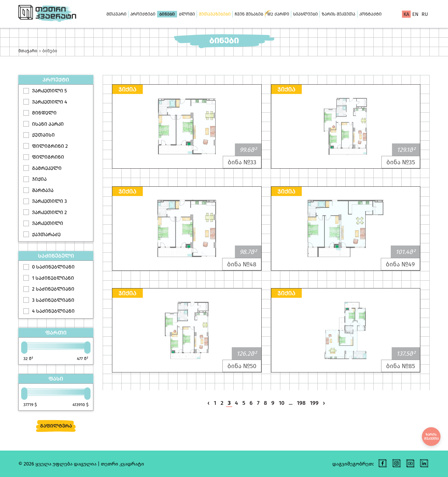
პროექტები (143, 14)
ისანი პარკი (48, 124)
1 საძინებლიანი (53, 278)
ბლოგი (187, 14)
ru (425, 14)
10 (282, 403)
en (415, 14)
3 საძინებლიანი (53, 300)
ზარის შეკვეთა (338, 14)
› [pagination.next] (324, 403)
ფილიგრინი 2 (50, 146)
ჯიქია (39, 179)
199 (314, 403)
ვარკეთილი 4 (50, 102)
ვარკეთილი (48, 223)
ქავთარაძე (46, 234)
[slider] (24, 348)
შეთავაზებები (215, 14)
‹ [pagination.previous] (208, 403)
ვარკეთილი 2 (49, 212)
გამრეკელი (47, 168)
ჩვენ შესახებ (249, 14)
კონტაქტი (370, 14)
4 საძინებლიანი (53, 311)
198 (301, 403)
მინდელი (44, 113)
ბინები (167, 14)
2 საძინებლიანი (53, 289)
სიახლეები (305, 14)
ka (406, 14)
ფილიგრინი (48, 157)
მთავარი (116, 14)
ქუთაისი (43, 135)
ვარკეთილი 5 (49, 91)
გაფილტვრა (56, 426)
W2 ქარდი (278, 14)
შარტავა (43, 190)
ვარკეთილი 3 (49, 201)
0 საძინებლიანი (53, 267)
